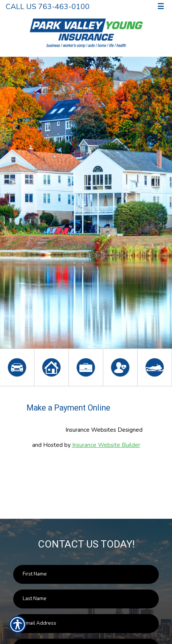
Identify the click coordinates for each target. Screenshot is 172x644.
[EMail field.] (86, 624)
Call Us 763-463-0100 (48, 7)
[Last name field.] (86, 599)
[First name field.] (86, 574)
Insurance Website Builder (106, 445)
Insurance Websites (91, 430)
